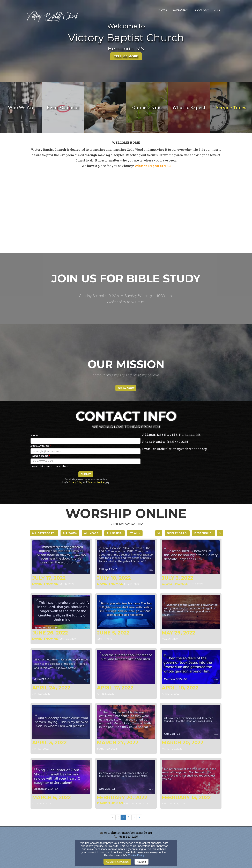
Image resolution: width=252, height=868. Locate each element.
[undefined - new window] (147, 108)
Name (34, 435)
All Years (92, 533)
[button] (126, 388)
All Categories (44, 533)
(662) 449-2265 (128, 837)
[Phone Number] (86, 461)
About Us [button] (201, 10)
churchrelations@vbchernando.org (128, 833)
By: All (135, 533)
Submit (86, 474)
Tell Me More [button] (126, 56)
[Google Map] (183, 478)
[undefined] (21, 108)
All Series (114, 533)
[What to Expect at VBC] (153, 166)
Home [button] (163, 10)
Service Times (231, 107)
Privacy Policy (76, 482)
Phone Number (39, 456)
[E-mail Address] (86, 451)
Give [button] (217, 10)
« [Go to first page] (113, 817)
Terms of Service (96, 482)
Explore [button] (180, 10)
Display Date (177, 533)
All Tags (70, 533)
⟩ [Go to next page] (134, 817)
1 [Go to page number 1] (123, 817)
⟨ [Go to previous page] (118, 817)
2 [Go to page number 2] (129, 817)
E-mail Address (40, 446)
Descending (204, 533)
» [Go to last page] (139, 817)
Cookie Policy (136, 855)
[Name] (86, 441)
